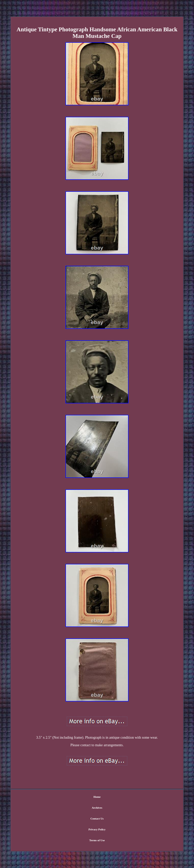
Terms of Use (97, 840)
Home (97, 797)
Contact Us (97, 818)
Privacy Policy (97, 829)
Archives (97, 808)
